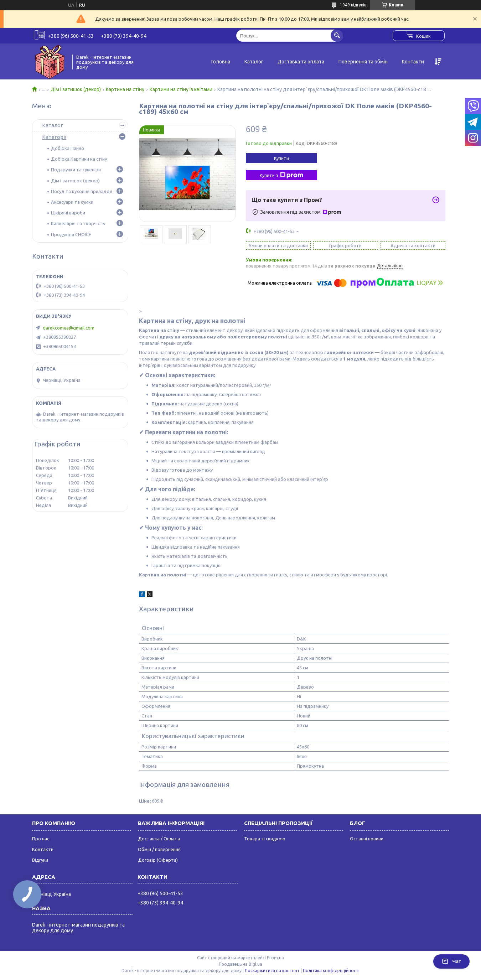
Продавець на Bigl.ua (240, 964)
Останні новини (367, 839)
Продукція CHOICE (71, 234)
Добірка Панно (68, 148)
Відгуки (40, 860)
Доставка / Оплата (159, 839)
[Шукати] (337, 35)
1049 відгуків (353, 5)
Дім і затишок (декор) (76, 89)
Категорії (54, 137)
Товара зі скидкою (265, 839)
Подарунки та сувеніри (76, 170)
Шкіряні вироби (68, 213)
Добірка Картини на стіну (79, 159)
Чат (451, 961)
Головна (221, 62)
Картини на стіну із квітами (181, 89)
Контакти (413, 62)
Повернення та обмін (363, 62)
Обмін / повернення (159, 849)
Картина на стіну (125, 89)
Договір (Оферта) (158, 860)
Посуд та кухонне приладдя (82, 191)
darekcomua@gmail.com (69, 328)
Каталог (254, 62)
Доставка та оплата (301, 62)
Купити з (281, 175)
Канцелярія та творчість (78, 223)
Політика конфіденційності (331, 971)
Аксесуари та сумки (72, 202)
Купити (281, 158)
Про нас (41, 839)
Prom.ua (275, 958)
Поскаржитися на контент (272, 971)
